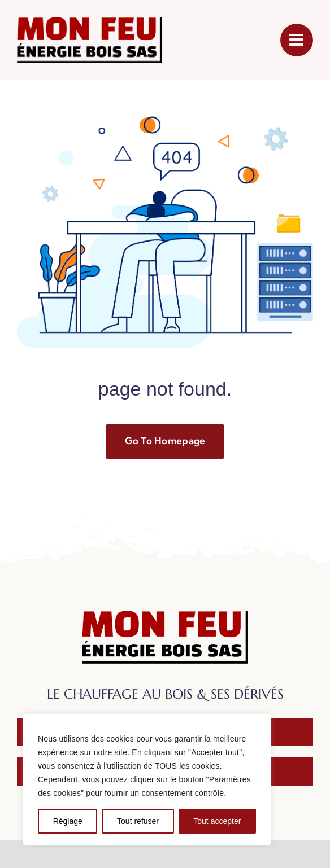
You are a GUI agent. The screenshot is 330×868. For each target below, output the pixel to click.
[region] (147, 779)
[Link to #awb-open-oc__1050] (297, 40)
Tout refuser (138, 821)
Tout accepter (217, 821)
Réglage (68, 821)
